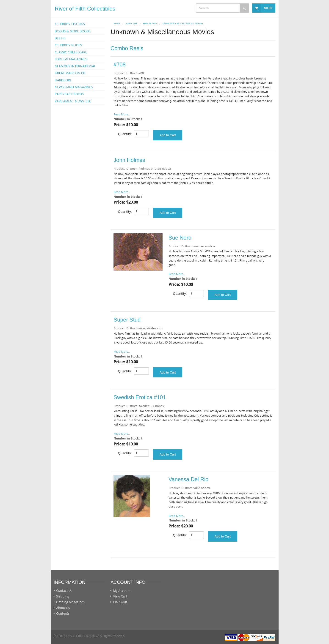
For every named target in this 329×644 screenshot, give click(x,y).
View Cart (120, 596)
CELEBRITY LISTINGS (70, 24)
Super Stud (127, 320)
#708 (120, 65)
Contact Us (64, 591)
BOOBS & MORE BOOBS (73, 31)
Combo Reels (127, 48)
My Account (122, 591)
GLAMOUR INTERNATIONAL (75, 66)
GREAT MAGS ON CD (70, 73)
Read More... (122, 114)
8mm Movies (150, 23)
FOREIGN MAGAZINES (71, 59)
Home (117, 23)
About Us (63, 608)
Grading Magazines (70, 602)
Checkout (120, 602)
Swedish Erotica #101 (140, 397)
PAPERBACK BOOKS (69, 94)
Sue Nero (180, 238)
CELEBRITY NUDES (68, 45)
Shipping (63, 596)
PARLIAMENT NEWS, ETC (73, 101)
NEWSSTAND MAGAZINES (74, 87)
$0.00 (268, 8)
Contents (63, 614)
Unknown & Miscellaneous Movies (183, 23)
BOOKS (60, 38)
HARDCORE (63, 80)
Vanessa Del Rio (188, 479)
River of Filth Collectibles (85, 9)
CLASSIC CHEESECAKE (71, 52)
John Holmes (129, 160)
